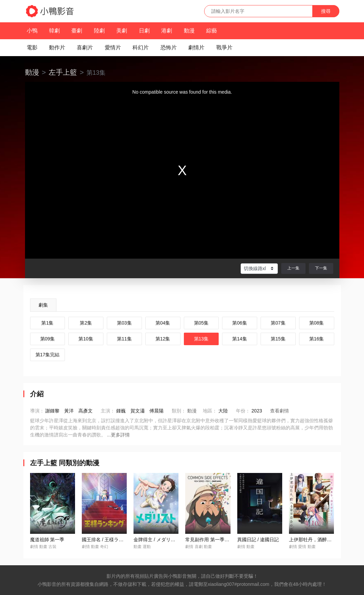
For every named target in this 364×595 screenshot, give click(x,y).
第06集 (240, 323)
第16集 (317, 339)
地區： (210, 411)
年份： (243, 411)
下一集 (321, 268)
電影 (32, 47)
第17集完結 (48, 355)
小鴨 (32, 31)
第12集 (163, 339)
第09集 (48, 339)
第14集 (240, 339)
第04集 (163, 323)
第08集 (317, 323)
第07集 (278, 323)
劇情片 (196, 47)
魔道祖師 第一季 (47, 540)
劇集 (43, 305)
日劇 (144, 31)
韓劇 (54, 31)
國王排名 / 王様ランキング (110, 540)
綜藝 (212, 31)
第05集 (201, 323)
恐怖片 (169, 47)
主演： (108, 411)
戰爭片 (224, 47)
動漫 (189, 31)
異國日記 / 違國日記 (258, 540)
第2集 (86, 323)
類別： (179, 411)
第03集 (124, 323)
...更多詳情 (118, 435)
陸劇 (99, 31)
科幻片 (141, 47)
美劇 (122, 31)
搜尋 (326, 11)
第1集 (47, 323)
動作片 (57, 47)
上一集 (293, 268)
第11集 (124, 339)
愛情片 (113, 47)
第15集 (278, 339)
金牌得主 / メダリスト (157, 540)
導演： (37, 411)
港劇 (167, 31)
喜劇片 (85, 47)
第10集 (86, 339)
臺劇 (77, 31)
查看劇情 (280, 411)
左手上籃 (63, 72)
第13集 (201, 339)
